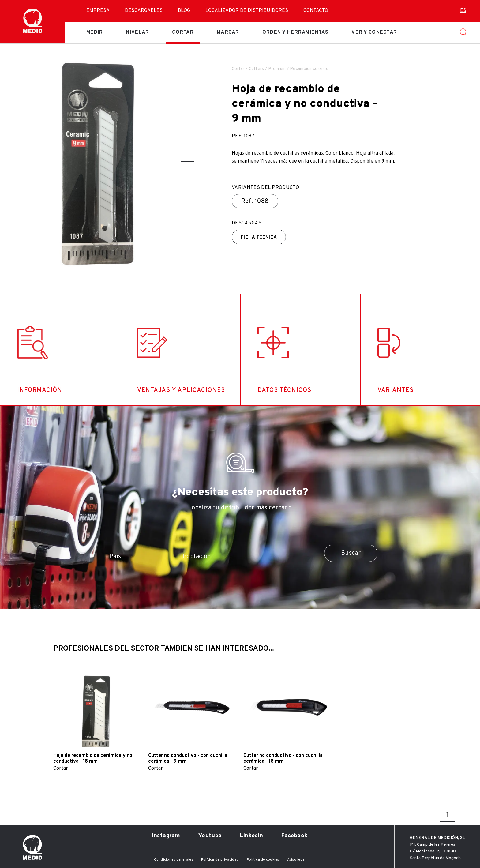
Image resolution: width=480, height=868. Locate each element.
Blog (184, 11)
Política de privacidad (220, 860)
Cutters (257, 69)
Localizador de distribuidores (247, 11)
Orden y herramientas (296, 32)
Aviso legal (296, 860)
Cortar (183, 32)
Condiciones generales (174, 860)
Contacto (316, 11)
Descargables (144, 11)
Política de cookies (263, 860)
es (463, 11)
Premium (277, 69)
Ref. (255, 201)
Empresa (98, 11)
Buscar (351, 553)
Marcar (228, 32)
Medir (95, 32)
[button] (188, 162)
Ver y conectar (374, 32)
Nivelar (137, 32)
